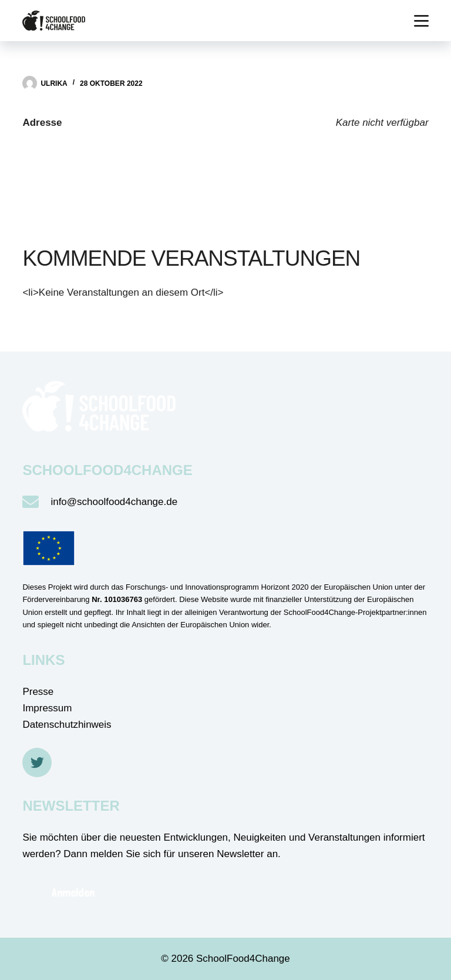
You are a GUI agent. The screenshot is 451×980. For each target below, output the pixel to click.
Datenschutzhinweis (67, 725)
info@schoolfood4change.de (114, 502)
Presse (38, 692)
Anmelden (73, 892)
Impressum (47, 708)
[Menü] (421, 21)
